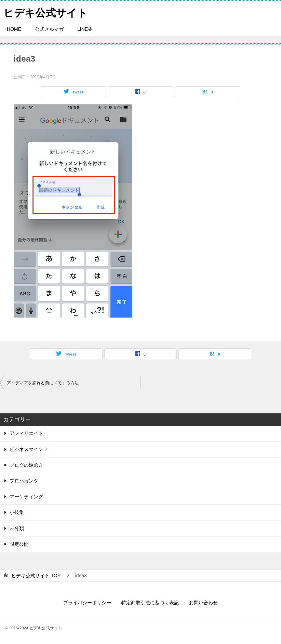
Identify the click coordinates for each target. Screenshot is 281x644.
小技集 (17, 512)
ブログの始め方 (26, 465)
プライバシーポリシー (87, 603)
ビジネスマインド (29, 449)
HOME (14, 29)
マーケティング (26, 497)
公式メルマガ (49, 29)
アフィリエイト (26, 433)
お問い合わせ (203, 603)
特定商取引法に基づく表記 (150, 603)
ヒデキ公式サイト (45, 12)
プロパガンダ (24, 481)
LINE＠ (85, 29)
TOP (36, 576)
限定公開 (19, 544)
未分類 (17, 528)
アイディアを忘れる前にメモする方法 (43, 383)
